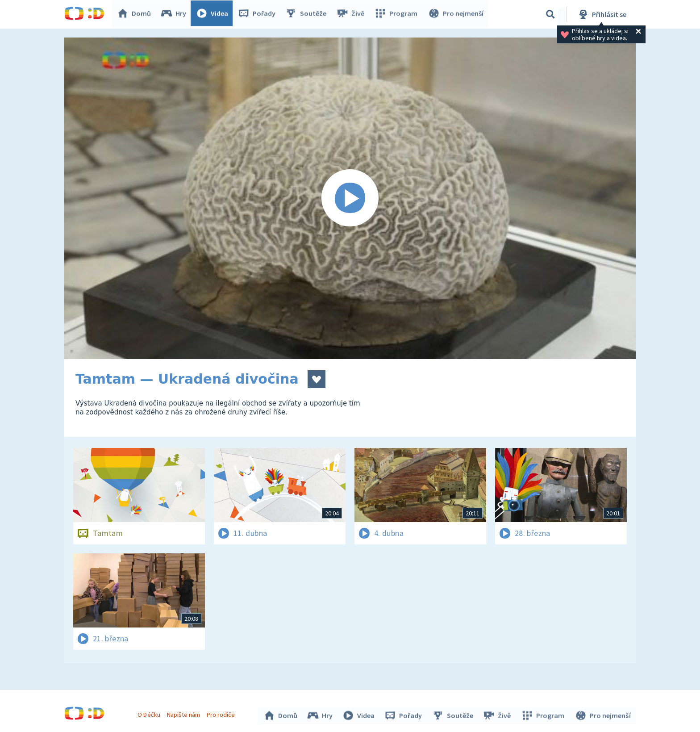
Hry (176, 14)
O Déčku (150, 713)
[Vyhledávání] (550, 14)
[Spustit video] (350, 198)
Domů (136, 14)
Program (397, 14)
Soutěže (308, 14)
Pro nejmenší (456, 14)
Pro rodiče (222, 713)
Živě (352, 14)
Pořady (259, 14)
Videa (214, 14)
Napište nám (184, 713)
